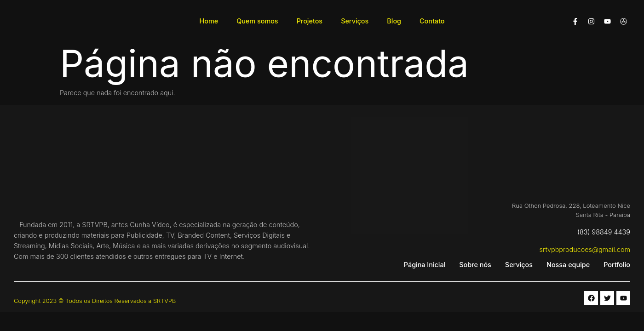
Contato (432, 21)
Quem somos (257, 21)
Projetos (310, 21)
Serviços (355, 21)
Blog (394, 21)
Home (209, 21)
